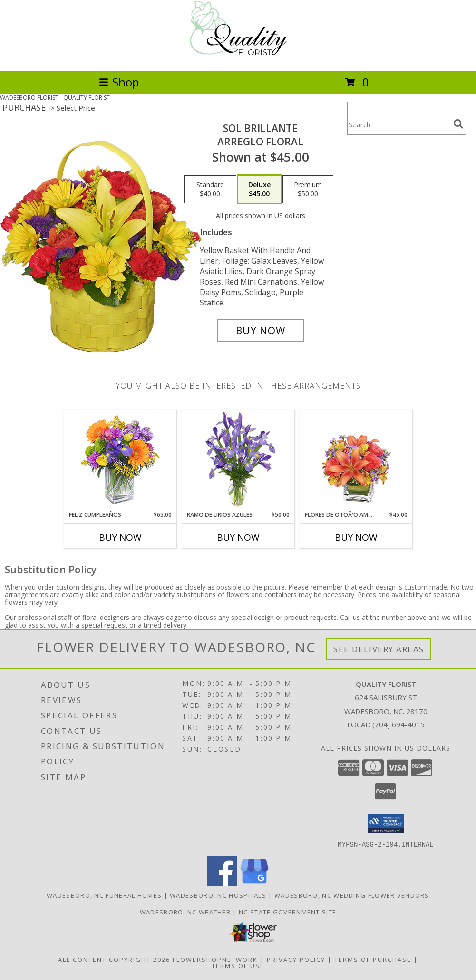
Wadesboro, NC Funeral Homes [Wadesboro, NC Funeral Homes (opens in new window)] (104, 895)
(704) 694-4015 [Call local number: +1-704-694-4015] (398, 724)
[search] (458, 124)
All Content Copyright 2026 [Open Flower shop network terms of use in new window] (114, 959)
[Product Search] (398, 124)
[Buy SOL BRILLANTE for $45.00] (260, 331)
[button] (386, 824)
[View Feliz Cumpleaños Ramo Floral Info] (120, 461)
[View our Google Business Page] (254, 883)
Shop (119, 82)
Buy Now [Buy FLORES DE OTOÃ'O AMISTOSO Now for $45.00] (356, 537)
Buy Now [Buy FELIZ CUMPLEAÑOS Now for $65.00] (120, 537)
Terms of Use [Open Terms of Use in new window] (238, 965)
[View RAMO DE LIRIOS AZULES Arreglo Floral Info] (238, 461)
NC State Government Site (287, 912)
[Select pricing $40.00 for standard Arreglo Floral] (210, 190)
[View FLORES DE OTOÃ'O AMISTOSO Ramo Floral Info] (356, 461)
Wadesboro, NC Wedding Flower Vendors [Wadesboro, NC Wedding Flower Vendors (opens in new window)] (352, 895)
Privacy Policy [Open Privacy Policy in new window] (296, 959)
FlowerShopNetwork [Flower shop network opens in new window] (215, 959)
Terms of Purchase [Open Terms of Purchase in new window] (373, 959)
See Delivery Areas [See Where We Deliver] (379, 649)
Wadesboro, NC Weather (185, 912)
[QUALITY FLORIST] (238, 57)
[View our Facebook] (222, 883)
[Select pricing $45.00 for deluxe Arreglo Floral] (259, 190)
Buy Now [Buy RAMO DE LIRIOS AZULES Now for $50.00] (238, 537)
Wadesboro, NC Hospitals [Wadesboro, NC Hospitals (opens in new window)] (218, 895)
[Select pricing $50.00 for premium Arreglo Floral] (308, 190)
